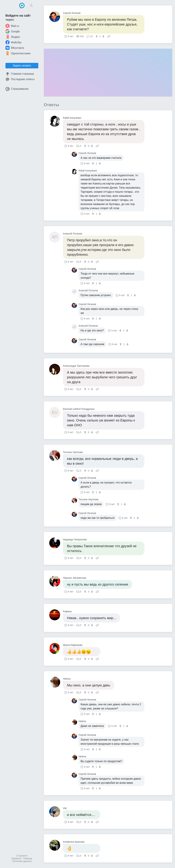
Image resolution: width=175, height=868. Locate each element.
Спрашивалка (17, 89)
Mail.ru (12, 26)
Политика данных (22, 861)
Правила (16, 858)
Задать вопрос (22, 66)
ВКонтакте (15, 48)
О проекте (22, 856)
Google (13, 31)
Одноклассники (18, 53)
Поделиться (109, 36)
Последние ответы (20, 79)
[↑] (97, 36)
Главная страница (20, 74)
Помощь (28, 858)
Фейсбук (14, 42)
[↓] (103, 36)
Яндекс (13, 37)
